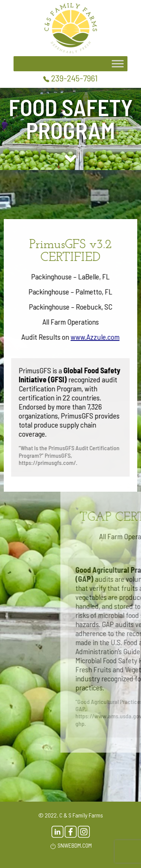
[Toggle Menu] (118, 64)
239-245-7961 (70, 78)
